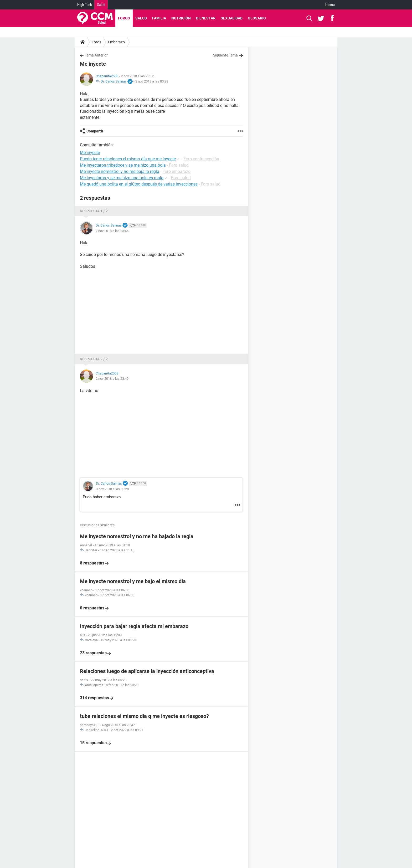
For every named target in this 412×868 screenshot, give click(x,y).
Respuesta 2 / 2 (94, 359)
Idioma (330, 5)
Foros (124, 18)
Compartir (95, 131)
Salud (101, 5)
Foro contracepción (201, 159)
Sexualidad (232, 18)
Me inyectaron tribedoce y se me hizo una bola (123, 165)
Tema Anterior (96, 55)
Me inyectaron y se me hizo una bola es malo (122, 178)
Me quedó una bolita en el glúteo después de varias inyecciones (139, 184)
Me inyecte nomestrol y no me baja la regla (120, 171)
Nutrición (181, 18)
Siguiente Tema (225, 55)
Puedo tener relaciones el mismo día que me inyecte (128, 159)
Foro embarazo (176, 171)
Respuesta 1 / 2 (94, 211)
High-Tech (84, 5)
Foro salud (179, 165)
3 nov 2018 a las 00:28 (152, 81)
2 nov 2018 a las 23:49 (112, 379)
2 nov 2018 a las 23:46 (112, 231)
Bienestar (206, 18)
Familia (159, 18)
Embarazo (116, 42)
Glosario (257, 18)
